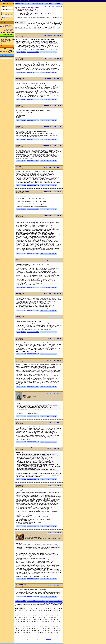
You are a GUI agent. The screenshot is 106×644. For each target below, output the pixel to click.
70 (29, 615)
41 (62, 611)
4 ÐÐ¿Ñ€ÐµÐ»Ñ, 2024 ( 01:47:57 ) (53, 167)
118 (49, 620)
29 (35, 611)
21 (18, 25)
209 (21, 28)
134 (46, 622)
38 (55, 611)
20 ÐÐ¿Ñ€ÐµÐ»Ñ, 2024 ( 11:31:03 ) (52, 260)
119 (51, 620)
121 (57, 620)
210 (24, 28)
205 (54, 631)
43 (18, 613)
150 (43, 624)
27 (31, 611)
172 (57, 626)
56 (46, 613)
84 (59, 615)
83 (57, 615)
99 (44, 617)
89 (22, 617)
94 (33, 617)
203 (49, 631)
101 (49, 617)
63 (62, 613)
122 (60, 620)
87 (18, 617)
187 (51, 628)
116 (43, 620)
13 (48, 22)
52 (37, 613)
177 (24, 628)
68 (24, 615)
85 (62, 615)
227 (24, 30)
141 (19, 624)
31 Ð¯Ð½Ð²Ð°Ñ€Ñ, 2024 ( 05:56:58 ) (53, 79)
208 (19, 28)
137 (54, 622)
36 (51, 611)
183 (40, 628)
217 (43, 28)
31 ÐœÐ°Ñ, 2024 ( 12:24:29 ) (54, 585)
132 (40, 622)
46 (24, 613)
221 (54, 28)
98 (42, 617)
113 (35, 620)
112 (32, 620)
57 (48, 613)
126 (24, 622)
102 (52, 617)
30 (37, 611)
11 (44, 22)
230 (32, 30)
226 (21, 30)
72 (33, 615)
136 (51, 622)
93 (31, 617)
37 (53, 611)
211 (27, 28)
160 (24, 626)
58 (51, 613)
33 (44, 611)
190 (60, 628)
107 (19, 620)
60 (55, 613)
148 (38, 624)
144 (27, 624)
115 (40, 620)
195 (27, 631)
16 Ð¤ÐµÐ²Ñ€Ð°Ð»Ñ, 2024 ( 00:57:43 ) (52, 127)
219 (49, 28)
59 (53, 613)
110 (27, 620)
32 (42, 611)
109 (24, 620)
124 (19, 622)
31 (40, 611)
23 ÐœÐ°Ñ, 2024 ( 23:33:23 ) (54, 360)
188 (54, 628)
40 (59, 611)
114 (38, 620)
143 (24, 624)
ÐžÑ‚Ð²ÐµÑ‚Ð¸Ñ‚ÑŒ (21, 4)
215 (38, 28)
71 (31, 615)
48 (29, 613)
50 (33, 613)
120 (54, 620)
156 (60, 624)
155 (57, 624)
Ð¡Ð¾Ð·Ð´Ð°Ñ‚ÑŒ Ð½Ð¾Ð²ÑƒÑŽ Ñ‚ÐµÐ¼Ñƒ (38, 4)
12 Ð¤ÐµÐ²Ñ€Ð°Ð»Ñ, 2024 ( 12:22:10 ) (52, 106)
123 (16, 622)
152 (49, 624)
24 (24, 25)
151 (46, 624)
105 (60, 617)
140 (16, 624)
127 (27, 622)
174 (16, 628)
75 (40, 615)
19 (61, 22)
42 (16, 613)
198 (35, 631)
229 (30, 30)
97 (40, 617)
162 (30, 626)
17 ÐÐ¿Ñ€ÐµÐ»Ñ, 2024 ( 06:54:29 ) (52, 216)
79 (48, 615)
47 (27, 613)
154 (54, 624)
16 (55, 22)
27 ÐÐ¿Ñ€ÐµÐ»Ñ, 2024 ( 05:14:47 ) (52, 294)
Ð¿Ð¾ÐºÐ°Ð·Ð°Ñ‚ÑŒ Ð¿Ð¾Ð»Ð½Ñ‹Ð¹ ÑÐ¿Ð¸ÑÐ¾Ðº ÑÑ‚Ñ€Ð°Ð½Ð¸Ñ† (44, 25)
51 (35, 613)
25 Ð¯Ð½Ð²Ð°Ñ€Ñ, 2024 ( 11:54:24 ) (53, 58)
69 (27, 615)
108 (21, 620)
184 (43, 628)
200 (40, 631)
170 (51, 626)
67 (22, 615)
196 (30, 631)
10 (42, 22)
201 (43, 631)
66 (20, 615)
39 (57, 611)
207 (16, 28)
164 (35, 626)
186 (49, 628)
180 (32, 628)
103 (55, 617)
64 (16, 615)
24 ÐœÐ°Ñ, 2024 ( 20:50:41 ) (54, 448)
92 (29, 617)
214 (35, 28)
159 (21, 626)
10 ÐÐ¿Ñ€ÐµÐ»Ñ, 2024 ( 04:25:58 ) (52, 192)
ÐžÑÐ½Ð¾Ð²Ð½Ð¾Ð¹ (31, 11)
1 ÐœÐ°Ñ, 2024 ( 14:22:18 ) (55, 317)
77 (44, 615)
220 (51, 28)
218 (46, 28)
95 (35, 617)
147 (35, 624)
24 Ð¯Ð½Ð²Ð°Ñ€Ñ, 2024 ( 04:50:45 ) (53, 35)
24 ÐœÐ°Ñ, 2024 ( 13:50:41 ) (54, 423)
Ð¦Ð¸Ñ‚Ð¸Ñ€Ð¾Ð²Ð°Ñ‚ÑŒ (33, 52)
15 (53, 22)
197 (32, 631)
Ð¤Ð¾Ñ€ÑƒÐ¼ (9, 25)
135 (49, 622)
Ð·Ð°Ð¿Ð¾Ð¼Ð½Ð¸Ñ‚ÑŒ (6, 14)
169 (49, 626)
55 (44, 613)
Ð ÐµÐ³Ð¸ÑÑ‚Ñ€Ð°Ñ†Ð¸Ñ (7, 27)
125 (21, 622)
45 (22, 613)
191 (16, 631)
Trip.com (3, 38)
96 (37, 617)
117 (46, 620)
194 (24, 631)
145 (30, 624)
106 (16, 620)
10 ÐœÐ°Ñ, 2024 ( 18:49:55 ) (54, 339)
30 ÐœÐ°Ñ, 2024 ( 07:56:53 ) (54, 533)
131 (38, 622)
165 (38, 626)
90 (24, 617)
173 (60, 626)
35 (48, 611)
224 (16, 30)
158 (19, 626)
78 (46, 615)
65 (18, 615)
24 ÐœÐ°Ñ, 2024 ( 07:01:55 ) (54, 393)
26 (29, 611)
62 (59, 613)
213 (32, 28)
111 (30, 620)
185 (46, 628)
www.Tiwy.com (49, 639)
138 (57, 622)
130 (35, 622)
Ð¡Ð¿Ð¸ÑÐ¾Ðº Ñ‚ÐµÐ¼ (56, 4)
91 (27, 617)
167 (43, 626)
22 (20, 25)
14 (50, 22)
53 (40, 613)
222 (57, 28)
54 (42, 613)
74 (37, 615)
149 (40, 624)
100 (47, 617)
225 (19, 30)
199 (38, 631)
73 (35, 615)
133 (43, 622)
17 (57, 22)
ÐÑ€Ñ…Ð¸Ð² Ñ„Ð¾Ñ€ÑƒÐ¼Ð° (9, 30)
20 (16, 25)
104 (57, 617)
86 (16, 617)
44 (20, 613)
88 (20, 617)
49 (31, 613)
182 (38, 628)
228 (27, 30)
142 (21, 624)
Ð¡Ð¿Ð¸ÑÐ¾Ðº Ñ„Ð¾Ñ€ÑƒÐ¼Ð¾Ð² (53, 6)
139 (60, 622)
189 (57, 628)
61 (57, 613)
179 (30, 628)
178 (27, 628)
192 (19, 631)
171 (54, 626)
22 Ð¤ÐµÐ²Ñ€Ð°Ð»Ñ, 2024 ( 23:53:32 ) (52, 146)
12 (46, 22)
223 (59, 28)
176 (21, 628)
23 (22, 25)
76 (42, 615)
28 (33, 611)
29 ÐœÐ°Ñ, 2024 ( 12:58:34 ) (54, 486)
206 (57, 631)
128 (30, 622)
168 (46, 626)
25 (27, 611)
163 (32, 626)
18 (59, 22)
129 (32, 622)
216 (40, 28)
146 (32, 624)
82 (55, 615)
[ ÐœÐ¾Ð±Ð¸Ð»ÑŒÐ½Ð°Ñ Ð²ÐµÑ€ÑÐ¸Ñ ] (19, 1)
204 (51, 631)
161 (27, 626)
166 (40, 626)
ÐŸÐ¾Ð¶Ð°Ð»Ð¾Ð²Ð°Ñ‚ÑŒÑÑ (49, 52)
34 (46, 611)
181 (35, 628)
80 (51, 615)
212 (30, 28)
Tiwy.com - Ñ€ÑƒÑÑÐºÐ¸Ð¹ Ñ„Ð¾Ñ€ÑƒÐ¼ (28, 7)
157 (16, 626)
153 (51, 624)
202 (46, 631)
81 (53, 615)
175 (19, 628)
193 (21, 631)
